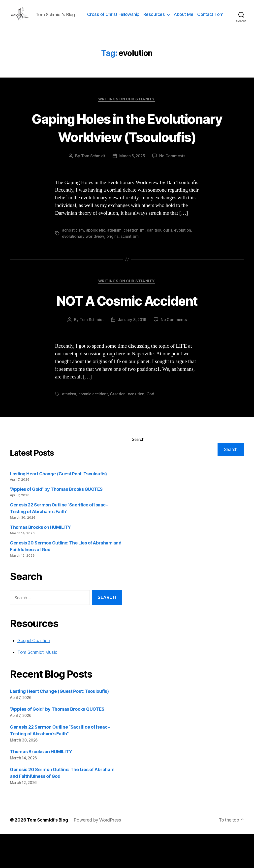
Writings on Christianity (127, 115)
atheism (115, 264)
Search (138, 473)
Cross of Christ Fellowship (143, 18)
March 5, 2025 (132, 190)
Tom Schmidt (92, 190)
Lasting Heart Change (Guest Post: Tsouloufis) (58, 508)
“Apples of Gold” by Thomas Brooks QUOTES (56, 523)
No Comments (173, 190)
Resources (184, 18)
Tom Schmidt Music (37, 686)
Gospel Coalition (34, 675)
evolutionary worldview (83, 270)
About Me (214, 18)
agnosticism (73, 264)
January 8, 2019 (132, 354)
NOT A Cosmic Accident (127, 334)
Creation (118, 428)
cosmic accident (94, 428)
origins (113, 270)
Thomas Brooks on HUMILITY (40, 561)
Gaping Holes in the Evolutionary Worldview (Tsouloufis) (127, 152)
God (151, 428)
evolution (184, 264)
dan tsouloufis (160, 264)
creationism (135, 264)
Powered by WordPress (99, 854)
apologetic (96, 264)
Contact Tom (210, 26)
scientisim (130, 270)
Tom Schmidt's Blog (48, 854)
